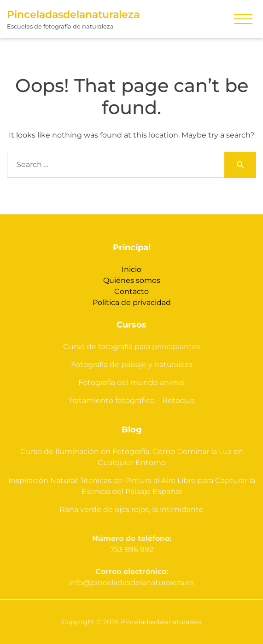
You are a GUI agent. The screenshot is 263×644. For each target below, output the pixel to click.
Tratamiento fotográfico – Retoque (131, 400)
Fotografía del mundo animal (131, 382)
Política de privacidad (132, 302)
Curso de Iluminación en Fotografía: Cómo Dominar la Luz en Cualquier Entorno (132, 457)
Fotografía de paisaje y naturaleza (132, 365)
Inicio (131, 269)
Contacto (131, 291)
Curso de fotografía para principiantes (132, 347)
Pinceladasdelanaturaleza (73, 14)
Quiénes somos (132, 280)
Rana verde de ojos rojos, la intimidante (131, 509)
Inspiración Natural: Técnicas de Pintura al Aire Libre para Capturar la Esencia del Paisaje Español (132, 486)
